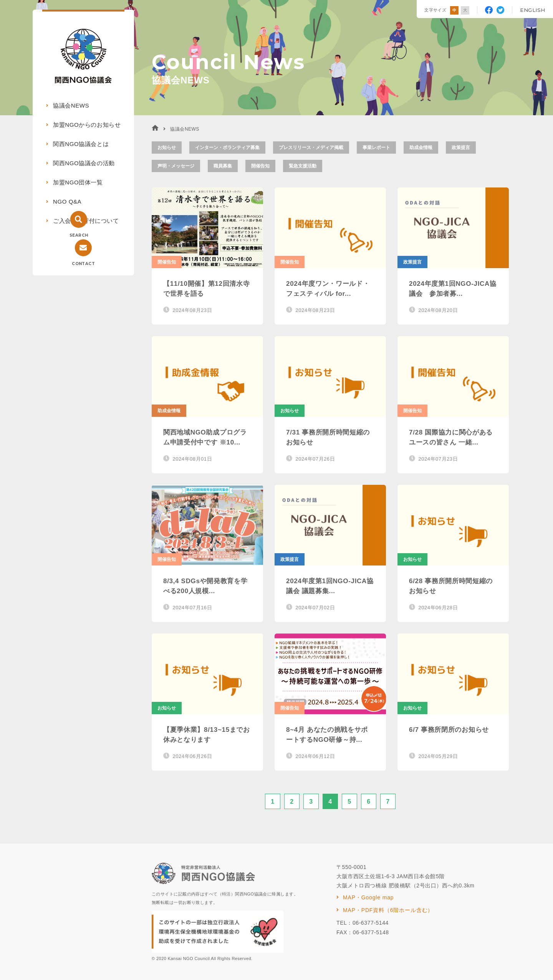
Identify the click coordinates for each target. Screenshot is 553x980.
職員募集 (223, 166)
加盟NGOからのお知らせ (87, 125)
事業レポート (376, 148)
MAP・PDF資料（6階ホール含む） (388, 910)
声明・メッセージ (176, 166)
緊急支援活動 (303, 166)
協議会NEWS (71, 105)
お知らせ (167, 148)
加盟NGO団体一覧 (78, 182)
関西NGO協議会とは (81, 144)
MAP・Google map (368, 897)
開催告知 (260, 166)
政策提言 (461, 148)
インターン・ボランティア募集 (227, 148)
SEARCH (79, 235)
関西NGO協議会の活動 (84, 163)
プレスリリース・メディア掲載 (311, 148)
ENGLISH (533, 10)
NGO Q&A (67, 201)
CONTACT (83, 264)
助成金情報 (421, 148)
